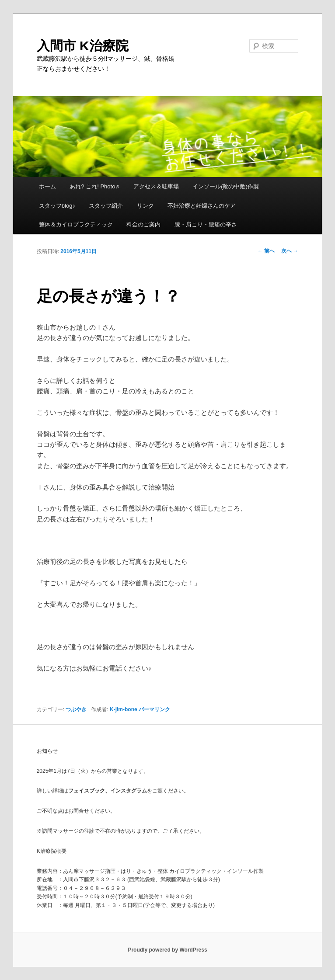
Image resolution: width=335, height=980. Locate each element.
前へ (266, 251)
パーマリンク (154, 709)
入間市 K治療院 (83, 46)
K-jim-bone (124, 709)
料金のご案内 (143, 224)
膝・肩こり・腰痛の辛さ (206, 224)
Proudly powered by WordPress (167, 950)
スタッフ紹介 (106, 206)
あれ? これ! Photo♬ (94, 186)
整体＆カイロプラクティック (76, 224)
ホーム (47, 186)
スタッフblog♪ (57, 206)
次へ (290, 251)
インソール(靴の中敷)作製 (226, 186)
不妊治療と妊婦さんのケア (202, 206)
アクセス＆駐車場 (156, 186)
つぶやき (76, 709)
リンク (145, 206)
